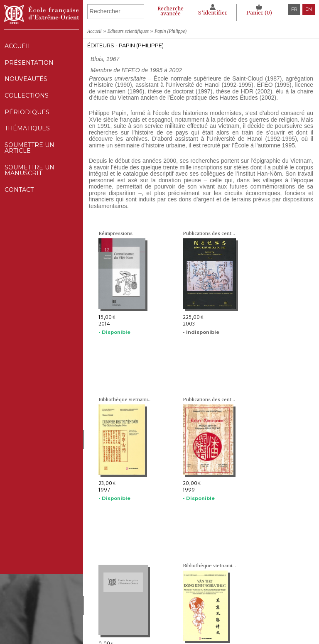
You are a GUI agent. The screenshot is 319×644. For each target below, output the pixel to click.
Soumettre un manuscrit (30, 181)
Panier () (259, 13)
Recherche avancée (169, 11)
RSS (233, 627)
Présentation (29, 65)
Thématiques (166, 618)
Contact (19, 202)
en (309, 9)
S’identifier (212, 13)
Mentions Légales (248, 595)
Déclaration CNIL (248, 602)
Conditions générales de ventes (264, 618)
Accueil (17, 47)
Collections (165, 602)
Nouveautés (26, 83)
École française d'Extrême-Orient (42, 15)
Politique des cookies (252, 610)
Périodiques (165, 610)
